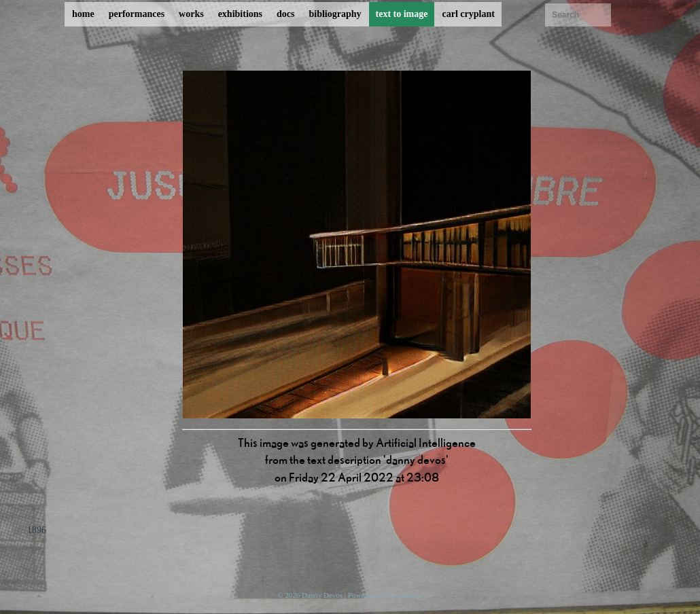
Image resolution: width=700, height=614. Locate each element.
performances (137, 14)
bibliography (335, 14)
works (191, 14)
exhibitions (240, 14)
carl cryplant (468, 14)
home (83, 14)
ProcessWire (404, 595)
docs (285, 14)
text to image (402, 14)
